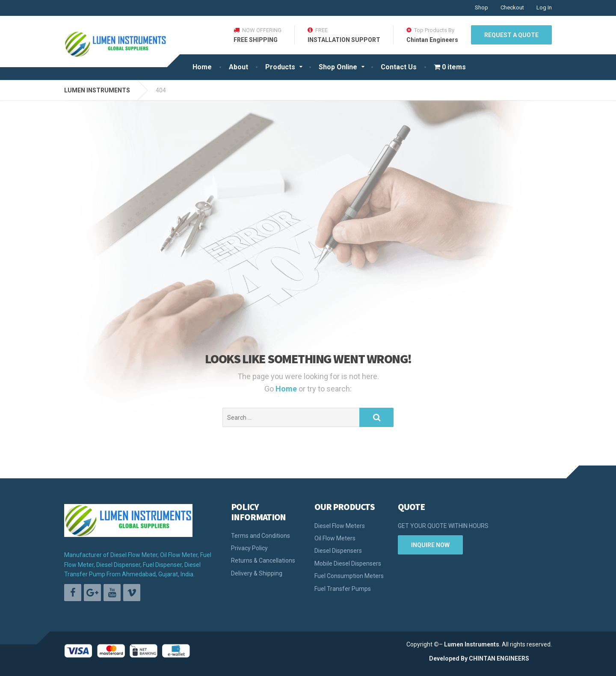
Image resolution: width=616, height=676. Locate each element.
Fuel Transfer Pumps (343, 589)
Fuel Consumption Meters (349, 576)
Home (202, 67)
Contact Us (399, 67)
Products (280, 67)
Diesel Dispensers (338, 551)
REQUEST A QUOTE (511, 35)
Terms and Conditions (261, 536)
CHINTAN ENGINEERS (499, 658)
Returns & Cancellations (263, 560)
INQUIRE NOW (430, 545)
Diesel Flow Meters (340, 526)
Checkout (512, 7)
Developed (444, 658)
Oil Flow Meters (335, 538)
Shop (481, 7)
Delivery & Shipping (257, 573)
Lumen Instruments (472, 644)
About (238, 67)
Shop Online (338, 67)
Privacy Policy (249, 548)
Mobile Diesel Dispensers (348, 563)
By (464, 658)
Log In (544, 7)
